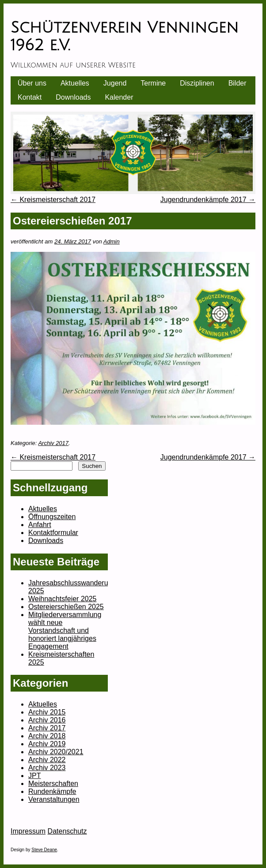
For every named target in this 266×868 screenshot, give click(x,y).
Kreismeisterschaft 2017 (53, 200)
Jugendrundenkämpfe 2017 (208, 200)
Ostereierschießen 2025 (66, 607)
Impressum (28, 831)
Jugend (115, 83)
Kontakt (30, 97)
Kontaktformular (53, 533)
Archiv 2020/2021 (56, 752)
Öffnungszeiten (52, 517)
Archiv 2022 (47, 760)
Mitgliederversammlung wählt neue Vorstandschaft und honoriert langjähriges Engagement (65, 630)
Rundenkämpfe (52, 791)
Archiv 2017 (53, 443)
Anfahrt (40, 525)
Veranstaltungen (54, 799)
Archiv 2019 (47, 744)
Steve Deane (44, 850)
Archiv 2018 (47, 736)
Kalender (119, 97)
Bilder (237, 83)
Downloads (73, 97)
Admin (112, 241)
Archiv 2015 (47, 712)
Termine (153, 83)
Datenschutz (67, 831)
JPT (34, 776)
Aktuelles (75, 83)
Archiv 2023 (47, 768)
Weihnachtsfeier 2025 (62, 599)
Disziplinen (197, 83)
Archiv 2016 (47, 720)
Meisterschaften (53, 784)
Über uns (32, 83)
